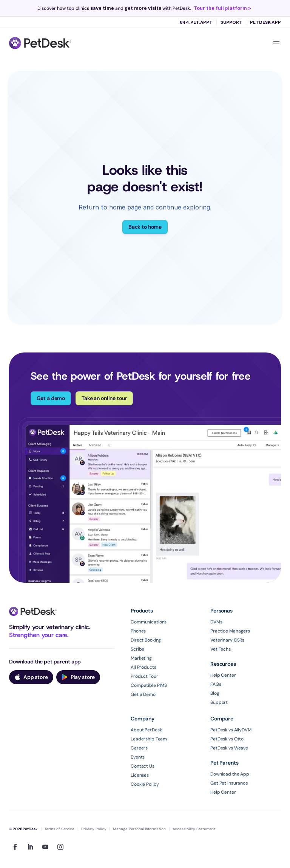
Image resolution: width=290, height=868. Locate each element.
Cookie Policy (145, 784)
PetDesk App (265, 22)
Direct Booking (146, 640)
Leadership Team (149, 739)
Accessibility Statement (194, 829)
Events (138, 757)
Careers (139, 748)
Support (231, 22)
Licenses (140, 775)
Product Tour (144, 676)
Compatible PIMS (149, 685)
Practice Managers (230, 631)
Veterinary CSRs (227, 640)
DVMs (216, 622)
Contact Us (143, 766)
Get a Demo (143, 694)
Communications (149, 622)
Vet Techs (221, 649)
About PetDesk (146, 730)
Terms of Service (59, 829)
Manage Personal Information (139, 829)
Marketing (141, 658)
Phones (138, 631)
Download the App (230, 774)
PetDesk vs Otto (227, 739)
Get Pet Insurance (229, 783)
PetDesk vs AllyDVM (231, 730)
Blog (215, 693)
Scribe (137, 649)
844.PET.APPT (196, 22)
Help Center (223, 675)
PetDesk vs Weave (229, 748)
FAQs (216, 684)
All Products (143, 667)
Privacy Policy (94, 829)
